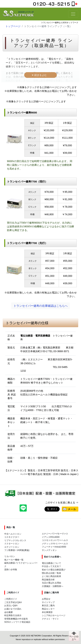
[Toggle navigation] (73, 14)
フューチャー (48, 547)
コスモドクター (12, 537)
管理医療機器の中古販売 (16, 619)
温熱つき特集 (11, 570)
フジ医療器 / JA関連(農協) (17, 550)
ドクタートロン (12, 544)
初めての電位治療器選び (54, 570)
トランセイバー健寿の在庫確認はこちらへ (41, 306)
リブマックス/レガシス (15, 540)
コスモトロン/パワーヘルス (55, 540)
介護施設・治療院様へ (53, 586)
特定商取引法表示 (13, 615)
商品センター (48, 609)
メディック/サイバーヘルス (55, 544)
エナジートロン (12, 547)
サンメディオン (49, 550)
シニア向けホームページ (54, 615)
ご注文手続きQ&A (13, 602)
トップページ (13, 26)
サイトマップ (48, 602)
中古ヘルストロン (13, 534)
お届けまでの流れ (13, 609)
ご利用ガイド (11, 599)
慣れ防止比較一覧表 (51, 573)
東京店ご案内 (48, 606)
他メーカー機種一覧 (14, 560)
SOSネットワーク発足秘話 (17, 622)
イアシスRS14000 (51, 537)
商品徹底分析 (48, 580)
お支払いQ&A (11, 606)
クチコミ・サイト (50, 619)
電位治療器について (51, 563)
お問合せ (46, 599)
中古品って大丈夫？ (51, 566)
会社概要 (9, 612)
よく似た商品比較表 (51, 576)
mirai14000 (61, 547)
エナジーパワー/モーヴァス (55, 534)
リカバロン (10, 556)
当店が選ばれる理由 (51, 583)
